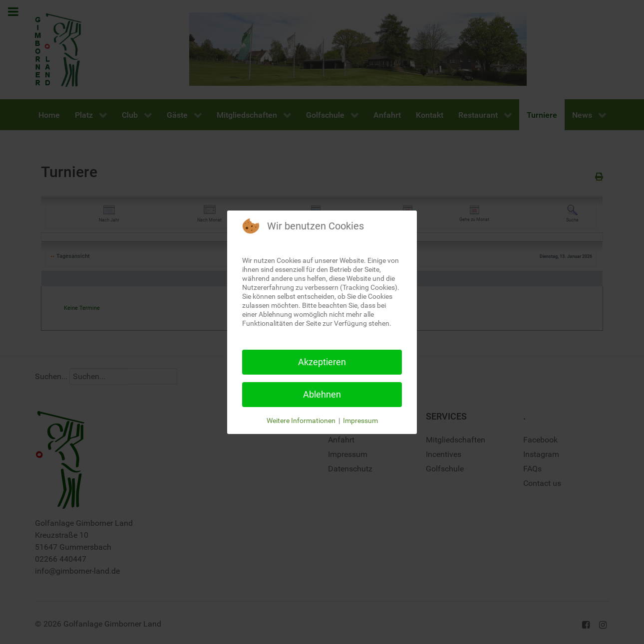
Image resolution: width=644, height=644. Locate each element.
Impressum (360, 421)
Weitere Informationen (301, 421)
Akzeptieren (322, 362)
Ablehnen (322, 394)
